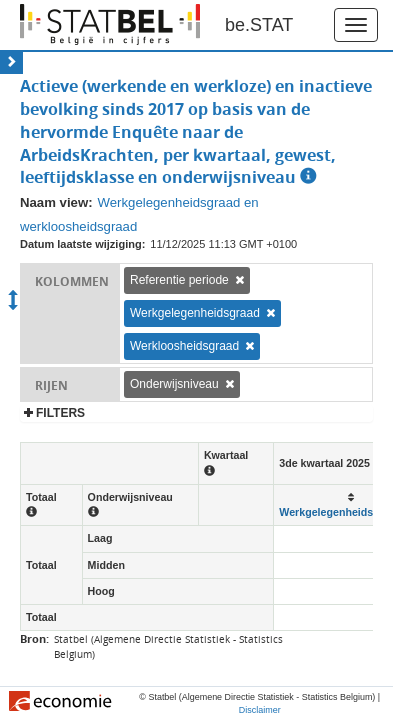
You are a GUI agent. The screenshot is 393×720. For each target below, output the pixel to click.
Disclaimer (260, 710)
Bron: (34, 638)
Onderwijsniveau (174, 384)
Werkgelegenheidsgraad (195, 313)
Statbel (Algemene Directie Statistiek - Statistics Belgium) (168, 646)
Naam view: (56, 202)
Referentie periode (179, 280)
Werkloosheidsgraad (184, 346)
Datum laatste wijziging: (82, 244)
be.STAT (259, 25)
